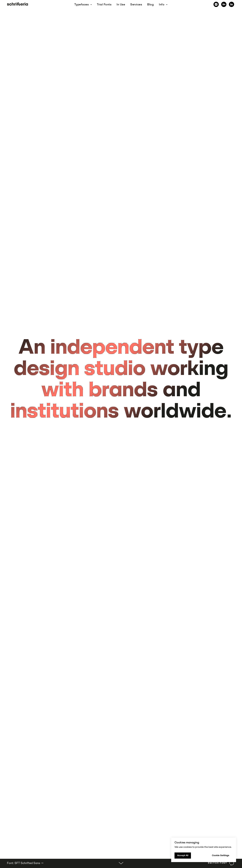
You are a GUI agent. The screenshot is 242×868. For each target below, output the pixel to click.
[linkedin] (232, 4)
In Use (121, 4)
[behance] (224, 4)
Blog (150, 4)
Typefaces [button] (82, 4)
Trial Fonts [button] (104, 4)
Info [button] (162, 4)
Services (136, 4)
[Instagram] (216, 4)
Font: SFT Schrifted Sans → (25, 863)
